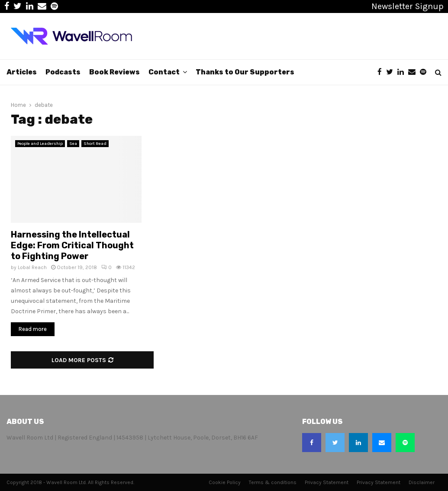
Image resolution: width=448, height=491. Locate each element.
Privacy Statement (327, 482)
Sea (73, 144)
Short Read (95, 144)
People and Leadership (40, 144)
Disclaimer (422, 482)
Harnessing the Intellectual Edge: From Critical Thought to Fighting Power (72, 245)
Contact (164, 72)
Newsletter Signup (408, 6)
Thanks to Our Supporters (245, 72)
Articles (22, 72)
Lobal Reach (32, 267)
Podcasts (63, 72)
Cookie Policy (225, 482)
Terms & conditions (273, 482)
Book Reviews (114, 72)
